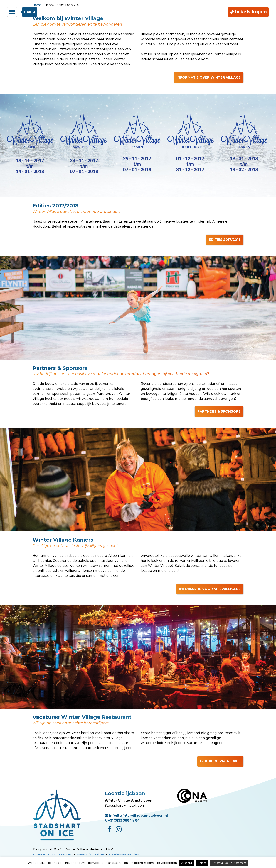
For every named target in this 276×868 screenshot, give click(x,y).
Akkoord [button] (187, 863)
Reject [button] (202, 863)
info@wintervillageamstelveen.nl (136, 816)
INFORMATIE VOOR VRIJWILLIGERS (210, 589)
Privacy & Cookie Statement (229, 863)
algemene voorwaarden (53, 854)
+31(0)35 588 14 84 (122, 820)
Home (37, 5)
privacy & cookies (90, 854)
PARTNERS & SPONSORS (219, 411)
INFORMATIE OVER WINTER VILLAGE (209, 77)
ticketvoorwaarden (123, 854)
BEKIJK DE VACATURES (220, 761)
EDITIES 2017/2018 (225, 240)
